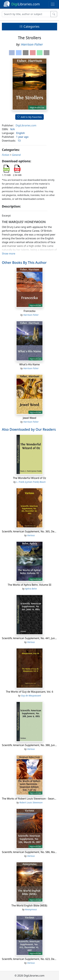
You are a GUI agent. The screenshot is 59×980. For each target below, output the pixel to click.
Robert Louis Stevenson (31, 802)
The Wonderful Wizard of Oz (29, 478)
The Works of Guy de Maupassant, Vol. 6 (29, 692)
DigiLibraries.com (26, 125)
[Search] (26, 14)
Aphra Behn (31, 589)
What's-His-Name (30, 364)
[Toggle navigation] (53, 4)
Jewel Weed (29, 418)
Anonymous (31, 909)
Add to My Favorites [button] (30, 117)
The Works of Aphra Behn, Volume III (29, 585)
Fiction (6, 155)
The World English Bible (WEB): (29, 906)
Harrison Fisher (32, 44)
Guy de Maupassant (31, 696)
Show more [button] (9, 254)
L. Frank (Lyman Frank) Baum (31, 482)
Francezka (29, 311)
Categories (29, 26)
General (16, 155)
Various (31, 535)
